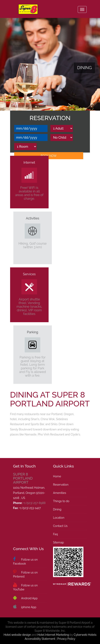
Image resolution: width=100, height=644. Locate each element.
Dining (57, 509)
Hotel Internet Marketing (53, 635)
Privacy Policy (66, 639)
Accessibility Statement (40, 639)
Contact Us (60, 526)
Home (57, 476)
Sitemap (58, 542)
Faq (55, 534)
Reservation (61, 485)
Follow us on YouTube (26, 587)
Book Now (49, 156)
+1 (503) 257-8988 (34, 503)
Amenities (60, 493)
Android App (25, 598)
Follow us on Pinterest (26, 574)
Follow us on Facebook (26, 561)
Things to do (61, 501)
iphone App (25, 607)
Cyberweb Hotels (85, 635)
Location (59, 518)
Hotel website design (17, 635)
